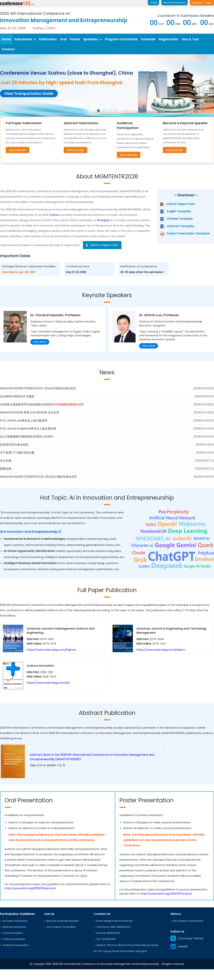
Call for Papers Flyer (181, 204)
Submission (25, 39)
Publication (48, 39)
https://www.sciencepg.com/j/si (48, 683)
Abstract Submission (14, 927)
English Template (179, 211)
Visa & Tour (190, 39)
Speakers (93, 39)
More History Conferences (188, 921)
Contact (8, 49)
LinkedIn (179, 946)
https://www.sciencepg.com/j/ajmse (51, 650)
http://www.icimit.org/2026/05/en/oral (30, 888)
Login (209, 3)
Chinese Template (180, 219)
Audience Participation (16, 945)
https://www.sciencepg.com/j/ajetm (161, 650)
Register (197, 3)
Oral (63, 39)
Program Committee (121, 39)
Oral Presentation (13, 933)
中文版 (153, 3)
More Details (17, 150)
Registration (168, 39)
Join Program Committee (61, 927)
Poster (75, 39)
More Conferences (174, 3)
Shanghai (103, 220)
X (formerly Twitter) (187, 938)
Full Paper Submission (15, 921)
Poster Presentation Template (188, 233)
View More (40, 342)
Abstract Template (180, 226)
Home (6, 39)
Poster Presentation (14, 939)
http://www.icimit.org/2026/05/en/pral (166, 894)
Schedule (148, 39)
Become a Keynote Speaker (63, 921)
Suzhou (55, 215)
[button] (98, 111)
